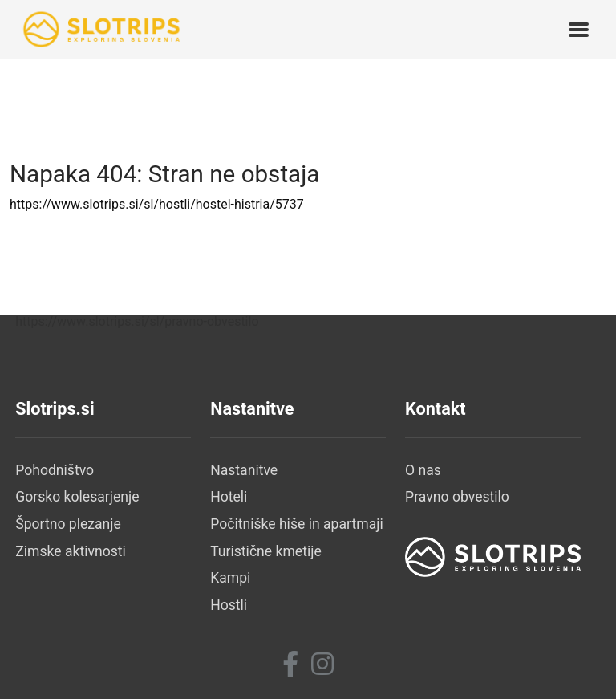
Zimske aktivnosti (71, 551)
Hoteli (229, 497)
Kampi (230, 578)
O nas (423, 470)
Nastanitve (244, 470)
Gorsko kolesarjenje (77, 497)
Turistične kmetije (266, 551)
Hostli (229, 605)
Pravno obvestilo (457, 497)
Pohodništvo (55, 470)
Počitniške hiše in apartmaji (297, 524)
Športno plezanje (68, 524)
